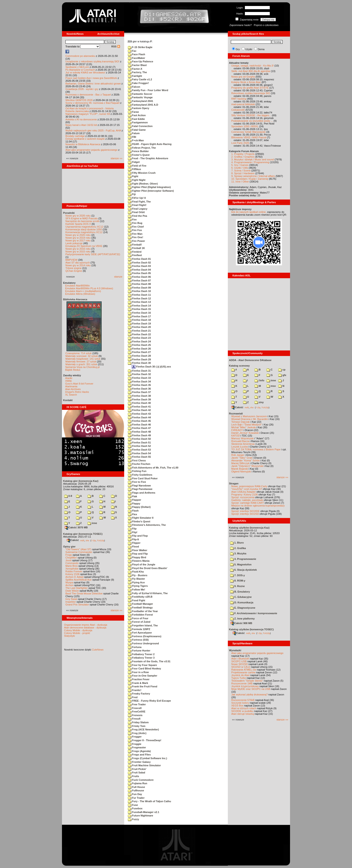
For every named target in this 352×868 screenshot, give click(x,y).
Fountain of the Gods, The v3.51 (149, 661)
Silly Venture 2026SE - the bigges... (251, 115)
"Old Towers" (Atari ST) (78, 549)
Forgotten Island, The (143, 625)
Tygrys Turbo (239, 678)
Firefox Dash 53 (139, 450)
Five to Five (137, 482)
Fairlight (135, 76)
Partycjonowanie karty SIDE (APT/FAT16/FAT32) (93, 254)
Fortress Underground (143, 643)
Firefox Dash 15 (139, 309)
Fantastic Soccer (140, 94)
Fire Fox (135, 230)
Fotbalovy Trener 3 (141, 658)
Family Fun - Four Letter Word (148, 90)
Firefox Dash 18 (139, 320)
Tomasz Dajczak (241, 422)
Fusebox (135, 808)
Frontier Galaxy (139, 762)
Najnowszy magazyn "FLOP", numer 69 (88, 114)
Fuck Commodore (141, 780)
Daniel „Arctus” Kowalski (245, 433)
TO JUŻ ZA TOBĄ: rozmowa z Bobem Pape (256, 449)
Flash (133, 511)
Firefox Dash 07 (139, 281)
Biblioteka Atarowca (75, 299)
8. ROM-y (238, 581)
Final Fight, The (139, 202)
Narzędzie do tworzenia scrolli (82, 221)
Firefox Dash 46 (139, 425)
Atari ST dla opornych (78, 263)
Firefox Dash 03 (139, 266)
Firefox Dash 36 (139, 389)
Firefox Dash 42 (139, 410)
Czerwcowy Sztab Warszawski (248, 132)
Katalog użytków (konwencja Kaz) (249, 528)
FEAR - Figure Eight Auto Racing (150, 144)
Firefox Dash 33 (139, 378)
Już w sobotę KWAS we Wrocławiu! (85, 72)
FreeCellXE (137, 712)
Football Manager (140, 604)
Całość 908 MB (241, 623)
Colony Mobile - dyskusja (78, 630)
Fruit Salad (136, 773)
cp (282, 370)
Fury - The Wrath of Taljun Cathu (150, 801)
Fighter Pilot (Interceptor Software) (151, 191)
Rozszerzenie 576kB (243, 700)
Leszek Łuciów (240, 447)
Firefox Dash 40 (139, 403)
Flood (133, 547)
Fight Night (137, 180)
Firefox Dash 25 (139, 345)
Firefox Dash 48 (139, 432)
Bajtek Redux (73, 370)
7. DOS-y (238, 575)
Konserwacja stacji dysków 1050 (84, 229)
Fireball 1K (136, 248)
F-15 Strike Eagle (140, 47)
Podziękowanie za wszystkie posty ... (252, 121)
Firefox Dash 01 (139, 259)
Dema (261, 49)
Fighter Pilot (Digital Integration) (149, 187)
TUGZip (101, 540)
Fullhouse (136, 790)
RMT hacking (239, 99)
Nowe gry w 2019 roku (78, 238)
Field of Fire (137, 166)
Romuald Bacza (240, 441)
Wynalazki (235, 650)
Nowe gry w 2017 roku (78, 240)
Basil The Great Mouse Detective (84, 593)
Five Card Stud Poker (143, 478)
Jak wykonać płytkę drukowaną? (249, 694)
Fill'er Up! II (137, 198)
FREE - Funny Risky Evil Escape (149, 701)
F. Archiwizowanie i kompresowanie (254, 613)
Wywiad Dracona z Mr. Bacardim (250, 419)
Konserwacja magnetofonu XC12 (84, 232)
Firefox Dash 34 (139, 382)
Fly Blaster (136, 579)
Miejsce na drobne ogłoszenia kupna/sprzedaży (258, 506)
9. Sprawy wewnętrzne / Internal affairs (253, 176)
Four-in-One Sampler (142, 676)
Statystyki (69, 636)
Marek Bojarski (240, 469)
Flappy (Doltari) (139, 507)
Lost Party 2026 (240, 143)
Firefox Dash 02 (139, 263)
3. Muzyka (238, 553)
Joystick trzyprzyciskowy (245, 686)
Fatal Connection (140, 126)
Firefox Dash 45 (139, 421)
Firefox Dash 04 (139, 270)
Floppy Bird (137, 557)
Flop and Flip (138, 554)
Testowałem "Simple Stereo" (247, 681)
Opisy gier (69, 547)
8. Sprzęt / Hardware (243, 173)
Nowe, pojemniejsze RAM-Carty (249, 486)
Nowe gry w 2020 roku (78, 235)
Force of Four (138, 618)
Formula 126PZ (139, 629)
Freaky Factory (139, 694)
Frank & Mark (138, 683)
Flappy (134, 503)
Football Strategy (140, 608)
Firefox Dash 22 (139, 334)
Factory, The (137, 72)
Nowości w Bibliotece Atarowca (83, 144)
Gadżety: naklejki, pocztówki (247, 500)
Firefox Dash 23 (139, 338)
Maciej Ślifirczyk (240, 463)
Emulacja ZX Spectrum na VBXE (84, 246)
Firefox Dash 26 (139, 349)
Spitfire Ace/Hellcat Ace (79, 580)
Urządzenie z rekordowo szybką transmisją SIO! (92, 61)
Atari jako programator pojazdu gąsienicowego (91, 150)
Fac (132, 51)
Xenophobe (72, 569)
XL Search (71, 395)
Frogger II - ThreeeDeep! (145, 740)
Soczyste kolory (240, 703)
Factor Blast (137, 65)
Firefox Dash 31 (139, 371)
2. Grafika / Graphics (243, 157)
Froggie (135, 744)
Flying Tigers (138, 586)
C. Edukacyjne (241, 597)
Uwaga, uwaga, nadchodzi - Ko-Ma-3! (252, 66)
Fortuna (135, 647)
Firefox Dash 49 (139, 435)
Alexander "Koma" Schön (245, 460)
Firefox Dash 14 (139, 306)
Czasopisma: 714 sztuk (79, 353)
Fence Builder (138, 151)
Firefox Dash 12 (139, 298)
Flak (132, 496)
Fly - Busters (138, 575)
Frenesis (135, 715)
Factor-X (135, 69)
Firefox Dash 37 (139, 392)
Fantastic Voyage (140, 97)
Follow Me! (136, 590)
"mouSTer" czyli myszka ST (247, 489)
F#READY (237, 430)
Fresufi (134, 719)
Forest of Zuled (139, 622)
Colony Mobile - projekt (77, 633)
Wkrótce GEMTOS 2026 (79, 100)
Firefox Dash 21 (139, 331)
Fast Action (137, 115)
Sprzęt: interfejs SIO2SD (245, 514)
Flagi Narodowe (139, 486)
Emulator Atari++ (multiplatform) (83, 291)
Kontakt (68, 400)
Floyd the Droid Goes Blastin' (148, 568)
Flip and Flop (138, 536)
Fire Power (136, 241)
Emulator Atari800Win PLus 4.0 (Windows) (89, 288)
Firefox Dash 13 (139, 302)
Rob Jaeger (238, 455)
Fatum (134, 133)
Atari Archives (73, 389)
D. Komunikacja (242, 602)
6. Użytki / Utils (240, 168)
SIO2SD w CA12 (241, 667)
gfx (282, 375)
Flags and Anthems (142, 493)
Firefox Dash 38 (139, 396)
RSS (116, 46)
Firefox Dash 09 (139, 288)
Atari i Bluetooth (240, 659)
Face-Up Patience (141, 61)
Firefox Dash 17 (139, 316)
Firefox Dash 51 (139, 443)
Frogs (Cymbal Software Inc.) (147, 758)
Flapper (135, 500)
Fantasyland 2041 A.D (143, 105)
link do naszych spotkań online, (249, 212)
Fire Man (135, 234)
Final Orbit (136, 212)
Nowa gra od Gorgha (243, 77)
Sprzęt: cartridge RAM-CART (248, 503)
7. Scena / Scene (241, 171)
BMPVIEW (71, 260)
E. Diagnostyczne (243, 608)
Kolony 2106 (72, 574)
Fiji (132, 194)
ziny (259, 402)
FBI (132, 137)
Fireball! (135, 245)
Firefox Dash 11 (139, 295)
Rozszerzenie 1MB (242, 683)
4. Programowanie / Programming (250, 162)
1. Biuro (237, 543)
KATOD (236, 436)
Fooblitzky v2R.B (140, 597)
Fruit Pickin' (137, 769)
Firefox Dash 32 (139, 374)
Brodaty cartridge (75, 136)
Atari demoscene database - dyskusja (85, 628)
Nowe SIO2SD (240, 664)
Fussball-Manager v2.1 (144, 812)
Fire (132, 220)
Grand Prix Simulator (77, 605)
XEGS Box (237, 706)
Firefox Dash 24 (139, 341)
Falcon (134, 87)
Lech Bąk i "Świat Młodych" (247, 425)
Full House (136, 787)
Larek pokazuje (74, 243)
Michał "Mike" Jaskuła (243, 427)
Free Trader (137, 704)
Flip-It (133, 539)
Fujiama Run (138, 783)
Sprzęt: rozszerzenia (243, 497)
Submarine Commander (79, 552)
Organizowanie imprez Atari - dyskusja (86, 625)
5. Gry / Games (240, 165)
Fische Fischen (139, 464)
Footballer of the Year (143, 611)
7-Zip (93, 540)
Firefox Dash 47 (139, 428)
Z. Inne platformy (242, 619)
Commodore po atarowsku (80, 56)
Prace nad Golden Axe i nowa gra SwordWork (91, 78)
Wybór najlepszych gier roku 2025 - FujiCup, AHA (93, 130)
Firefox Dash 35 (139, 385)
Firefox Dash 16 (139, 313)
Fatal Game (137, 130)
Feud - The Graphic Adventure (148, 158)
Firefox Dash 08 (139, 284)
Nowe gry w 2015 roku (78, 252)
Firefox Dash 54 (139, 453)
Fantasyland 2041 (141, 101)
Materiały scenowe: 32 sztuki (82, 356)
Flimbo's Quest (139, 521)
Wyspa (69, 582)
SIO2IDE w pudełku (242, 711)
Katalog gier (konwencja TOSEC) (83, 534)
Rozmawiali (236, 414)
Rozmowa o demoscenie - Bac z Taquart (88, 95)
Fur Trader (136, 798)
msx (271, 386)
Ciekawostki (238, 110)
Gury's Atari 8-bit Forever (79, 384)
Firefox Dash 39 (139, 399)
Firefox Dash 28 (139, 356)
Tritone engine (73, 268)
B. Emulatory (240, 592)
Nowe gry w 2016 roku (78, 249)
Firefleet (135, 255)
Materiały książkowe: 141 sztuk (83, 359)
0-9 (68, 496)
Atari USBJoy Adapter (243, 492)
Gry (238, 49)
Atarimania (71, 386)
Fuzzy (133, 819)
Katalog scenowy (239, 366)
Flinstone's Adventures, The (147, 525)
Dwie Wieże (72, 591)
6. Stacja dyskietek (243, 570)
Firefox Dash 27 (139, 352)
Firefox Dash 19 (139, 324)
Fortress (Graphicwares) (145, 636)
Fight (133, 176)
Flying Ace (136, 582)
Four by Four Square (142, 665)
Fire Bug (135, 223)
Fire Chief (136, 227)
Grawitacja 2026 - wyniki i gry (82, 89)
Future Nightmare (141, 816)
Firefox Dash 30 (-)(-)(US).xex (151, 367)
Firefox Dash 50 (139, 439)
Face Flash (136, 54)
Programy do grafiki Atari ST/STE (250, 88)
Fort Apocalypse (140, 633)
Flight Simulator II (141, 518)
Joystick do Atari (240, 675)
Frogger (135, 737)
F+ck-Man (136, 140)
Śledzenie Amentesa (243, 444)
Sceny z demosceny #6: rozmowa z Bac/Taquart (92, 103)
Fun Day (135, 794)
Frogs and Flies (139, 755)
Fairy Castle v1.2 (140, 79)
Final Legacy (138, 209)
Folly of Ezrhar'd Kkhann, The (148, 593)
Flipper (134, 543)
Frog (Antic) (137, 733)
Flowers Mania (139, 561)
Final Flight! (137, 205)
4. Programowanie (243, 559)
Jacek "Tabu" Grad (242, 458)
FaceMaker (136, 58)
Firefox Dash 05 (139, 273)
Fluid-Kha (136, 572)
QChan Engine (74, 271)
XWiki (68, 381)
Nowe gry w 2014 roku (78, 265)
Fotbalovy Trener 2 (141, 654)
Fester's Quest (139, 155)
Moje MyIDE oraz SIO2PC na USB (251, 689)
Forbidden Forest (140, 615)
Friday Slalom (138, 722)
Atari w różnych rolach (244, 708)
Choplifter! (71, 558)
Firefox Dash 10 (139, 291)
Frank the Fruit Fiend (142, 686)
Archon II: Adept (75, 577)
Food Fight (136, 600)
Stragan (234, 483)
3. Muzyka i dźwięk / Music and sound (253, 159)
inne (92, 523)
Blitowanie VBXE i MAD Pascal (249, 137)
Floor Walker (138, 550)
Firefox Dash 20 (139, 327)
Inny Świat (71, 599)
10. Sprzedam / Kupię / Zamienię (250, 179)
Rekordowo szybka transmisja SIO (251, 93)
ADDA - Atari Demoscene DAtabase (250, 360)
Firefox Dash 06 (139, 277)
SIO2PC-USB (239, 661)
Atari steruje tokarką (243, 714)
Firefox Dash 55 (139, 457)
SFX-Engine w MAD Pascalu (82, 218)
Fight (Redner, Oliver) (143, 184)
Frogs (69, 555)
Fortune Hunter (139, 651)
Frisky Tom (137, 726)
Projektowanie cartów (243, 672)
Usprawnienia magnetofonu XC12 (84, 227)
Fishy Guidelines (140, 475)
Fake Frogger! (138, 83)
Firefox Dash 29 (139, 359)
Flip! (133, 532)
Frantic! (135, 690)
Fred (133, 697)
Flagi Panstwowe (140, 489)
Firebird (135, 252)
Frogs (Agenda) (139, 751)
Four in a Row (138, 672)
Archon (69, 585)
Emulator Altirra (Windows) (80, 294)
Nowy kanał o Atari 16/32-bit (81, 125)
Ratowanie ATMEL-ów (244, 670)
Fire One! (135, 237)
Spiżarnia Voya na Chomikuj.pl (82, 367)
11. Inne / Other (240, 182)
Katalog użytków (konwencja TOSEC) (251, 629)
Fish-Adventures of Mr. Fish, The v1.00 (153, 468)
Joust (68, 560)
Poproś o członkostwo (266, 25)
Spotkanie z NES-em (77, 67)
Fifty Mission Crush (142, 173)
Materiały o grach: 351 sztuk (81, 364)
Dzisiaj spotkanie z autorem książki (85, 139)
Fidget (134, 162)
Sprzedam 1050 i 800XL (245, 126)
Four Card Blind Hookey (144, 668)
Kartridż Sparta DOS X (78, 224)
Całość (73, 540)
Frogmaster (137, 747)
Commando (72, 563)
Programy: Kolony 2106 (245, 495)
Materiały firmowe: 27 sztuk (81, 362)
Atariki (69, 378)
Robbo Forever (74, 571)
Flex (132, 514)
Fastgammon (138, 122)
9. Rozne (237, 586)
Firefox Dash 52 (139, 446)
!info (259, 380)
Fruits (133, 776)
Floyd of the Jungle (142, 564)
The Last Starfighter (77, 588)
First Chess (137, 460)
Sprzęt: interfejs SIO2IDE (245, 511)
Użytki (249, 49)
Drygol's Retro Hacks (77, 392)
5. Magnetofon (241, 564)
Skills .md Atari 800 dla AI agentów (251, 71)
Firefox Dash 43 (139, 414)
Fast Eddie (136, 119)
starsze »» (116, 158)
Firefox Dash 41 (139, 407)
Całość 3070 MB (76, 527)
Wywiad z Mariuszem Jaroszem (249, 416)
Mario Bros (72, 566)
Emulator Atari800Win (77, 286)
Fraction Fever (139, 679)
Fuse (133, 805)
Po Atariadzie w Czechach (80, 70)
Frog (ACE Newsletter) (143, 729)
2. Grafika (238, 548)
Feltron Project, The (142, 148)
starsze (118, 277)
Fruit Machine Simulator (144, 765)
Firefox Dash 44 (139, 417)
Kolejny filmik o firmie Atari (246, 82)
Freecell (135, 708)
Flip (132, 529)
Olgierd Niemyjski (241, 472)
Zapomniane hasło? (241, 25)
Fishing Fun (137, 471)
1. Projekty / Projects (243, 154)
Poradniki (69, 213)
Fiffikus (134, 169)
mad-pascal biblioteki (243, 104)
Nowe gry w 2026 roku (78, 216)
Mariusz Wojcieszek (242, 438)
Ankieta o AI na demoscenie (81, 119)
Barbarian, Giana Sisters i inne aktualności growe (93, 84)
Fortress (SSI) (138, 640)
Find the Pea (137, 216)
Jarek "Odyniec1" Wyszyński (247, 466)
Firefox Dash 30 (139, 363)
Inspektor (71, 602)
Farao (133, 112)
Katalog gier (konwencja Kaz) (81, 481)
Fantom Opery (139, 108)
